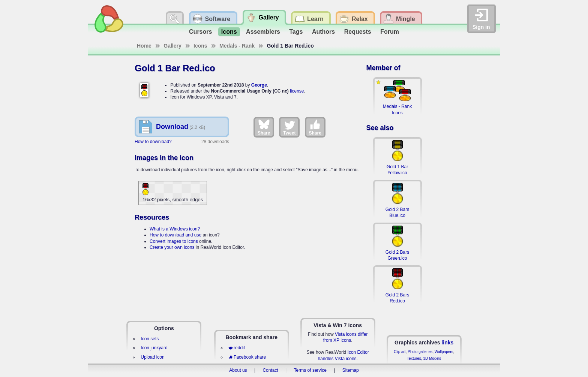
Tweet (289, 127)
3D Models (432, 358)
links (447, 343)
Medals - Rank (237, 46)
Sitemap (351, 370)
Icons (229, 32)
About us (238, 370)
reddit (237, 348)
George (259, 85)
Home (144, 46)
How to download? (153, 142)
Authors (323, 32)
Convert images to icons (174, 241)
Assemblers (263, 32)
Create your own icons (172, 247)
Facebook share (247, 357)
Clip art (400, 352)
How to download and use (175, 235)
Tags (296, 32)
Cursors (200, 32)
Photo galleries (420, 352)
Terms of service (310, 370)
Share (264, 127)
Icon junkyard (154, 348)
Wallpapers (444, 352)
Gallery (172, 46)
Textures (414, 358)
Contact (270, 370)
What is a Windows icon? (175, 229)
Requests (358, 32)
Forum (390, 32)
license (297, 91)
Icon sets (150, 339)
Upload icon (152, 357)
